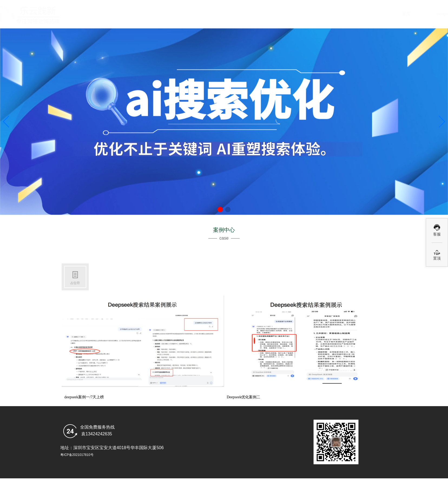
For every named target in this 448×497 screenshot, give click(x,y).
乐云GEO (383, 14)
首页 (188, 14)
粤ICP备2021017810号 (77, 455)
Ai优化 (285, 14)
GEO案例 (334, 14)
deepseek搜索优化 (236, 14)
